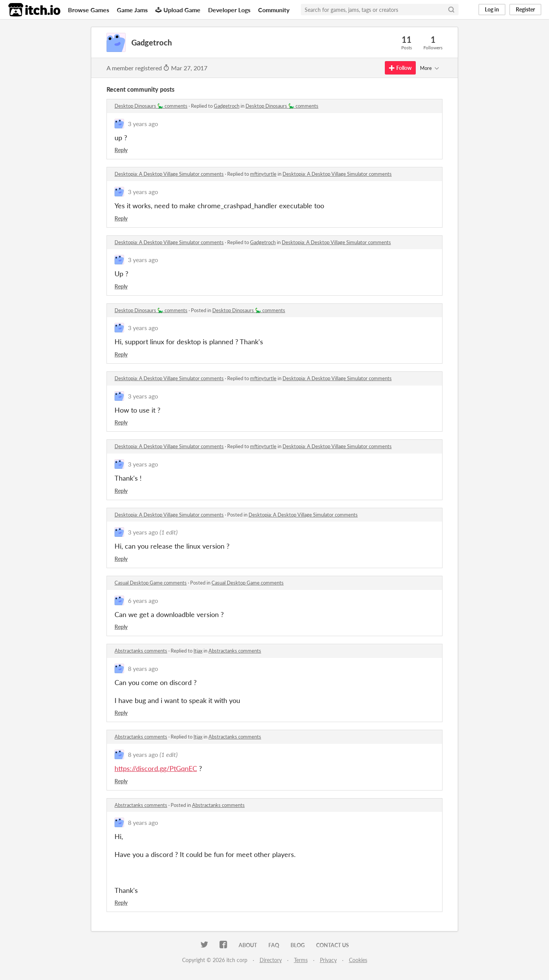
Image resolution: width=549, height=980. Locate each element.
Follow (400, 68)
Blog (298, 945)
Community (274, 10)
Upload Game (178, 10)
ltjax (198, 651)
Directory (271, 960)
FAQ (274, 945)
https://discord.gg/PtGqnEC (156, 768)
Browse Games (89, 10)
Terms (301, 960)
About (248, 945)
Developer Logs (229, 10)
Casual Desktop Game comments (151, 583)
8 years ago (143, 668)
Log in (492, 9)
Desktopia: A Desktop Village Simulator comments (169, 174)
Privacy (328, 960)
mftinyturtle (263, 174)
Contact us (333, 945)
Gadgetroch (227, 106)
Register (525, 9)
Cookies (358, 960)
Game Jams (132, 10)
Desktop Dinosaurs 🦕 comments (151, 106)
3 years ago (143, 124)
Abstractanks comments (141, 651)
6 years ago (143, 600)
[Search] (451, 10)
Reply (121, 150)
